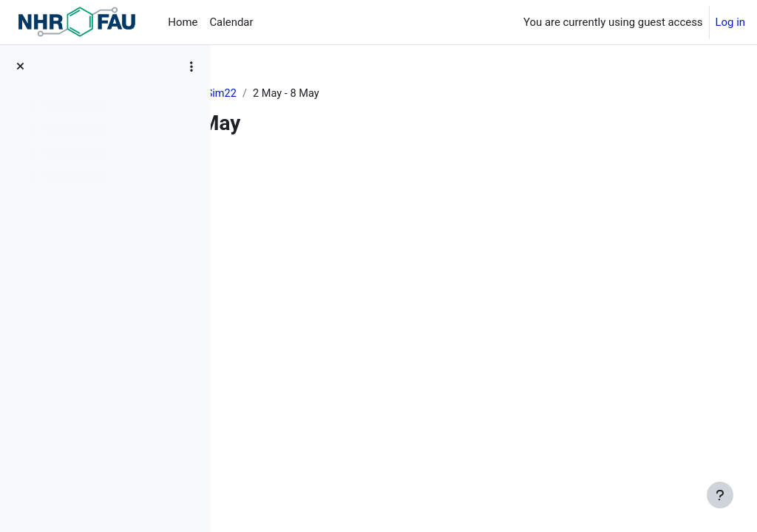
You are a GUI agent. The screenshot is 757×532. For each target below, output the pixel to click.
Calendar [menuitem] (231, 22)
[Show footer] (720, 495)
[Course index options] (191, 66)
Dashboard (266, 94)
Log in (730, 22)
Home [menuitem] (183, 22)
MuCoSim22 (339, 94)
